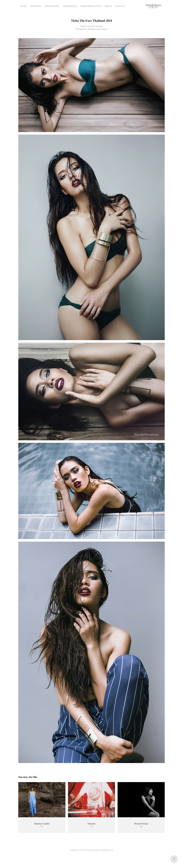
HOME (24, 6)
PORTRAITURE (52, 6)
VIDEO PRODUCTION (91, 6)
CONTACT (120, 6)
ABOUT (108, 6)
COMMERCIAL (70, 6)
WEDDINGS (36, 6)
